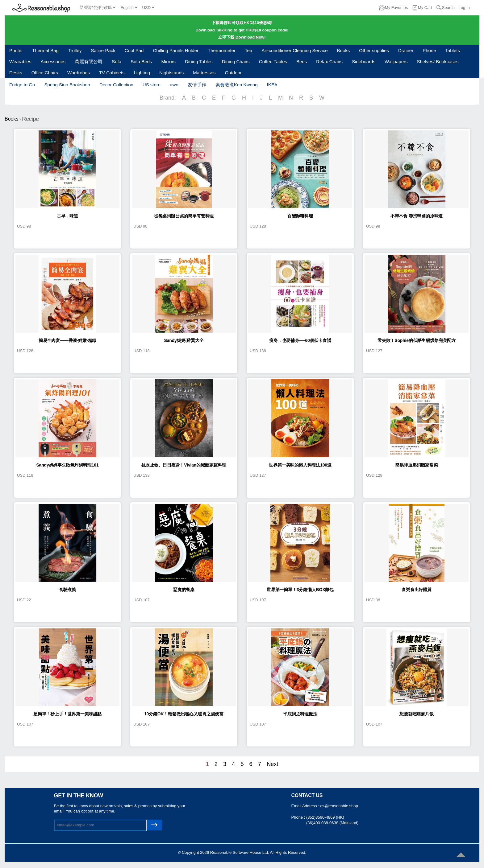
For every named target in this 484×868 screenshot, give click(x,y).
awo (174, 85)
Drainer (406, 50)
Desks (16, 73)
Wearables (20, 62)
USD (148, 8)
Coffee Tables (273, 62)
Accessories (53, 62)
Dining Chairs (236, 62)
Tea (248, 50)
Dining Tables (199, 62)
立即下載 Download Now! (242, 37)
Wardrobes (79, 73)
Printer (16, 50)
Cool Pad (134, 50)
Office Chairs (45, 73)
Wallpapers (396, 62)
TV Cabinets (112, 73)
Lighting (142, 73)
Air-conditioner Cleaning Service (294, 50)
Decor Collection (116, 85)
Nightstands (171, 73)
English (129, 8)
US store (152, 85)
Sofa (117, 62)
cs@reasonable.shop (339, 806)
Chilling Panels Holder (176, 50)
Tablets (453, 50)
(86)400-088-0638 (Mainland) (332, 823)
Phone (429, 50)
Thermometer (222, 50)
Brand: (168, 98)
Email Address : (306, 806)
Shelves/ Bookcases (438, 62)
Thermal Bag (45, 50)
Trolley (75, 50)
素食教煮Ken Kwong (237, 85)
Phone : (299, 817)
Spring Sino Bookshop (67, 85)
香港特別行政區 (98, 7)
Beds (302, 62)
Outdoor (233, 73)
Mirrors (168, 62)
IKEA (272, 85)
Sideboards (364, 62)
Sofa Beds (141, 62)
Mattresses (204, 73)
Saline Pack (103, 50)
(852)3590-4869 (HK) (325, 817)
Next (272, 764)
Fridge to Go (22, 85)
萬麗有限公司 (89, 62)
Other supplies (374, 50)
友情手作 (197, 85)
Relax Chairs (329, 62)
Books (344, 50)
